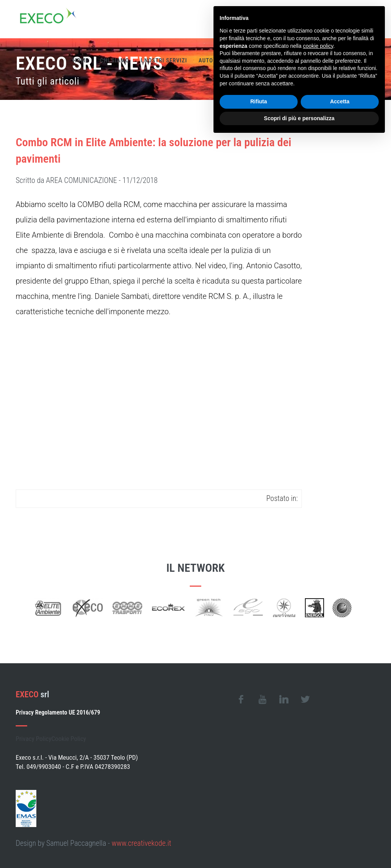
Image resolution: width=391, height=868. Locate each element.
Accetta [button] (340, 101)
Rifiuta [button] (259, 101)
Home (81, 60)
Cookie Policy (69, 739)
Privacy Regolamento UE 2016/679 (58, 712)
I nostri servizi (164, 60)
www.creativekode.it (142, 843)
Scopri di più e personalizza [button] (299, 118)
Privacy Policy (33, 739)
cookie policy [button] (318, 46)
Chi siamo (115, 60)
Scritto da (87, 180)
